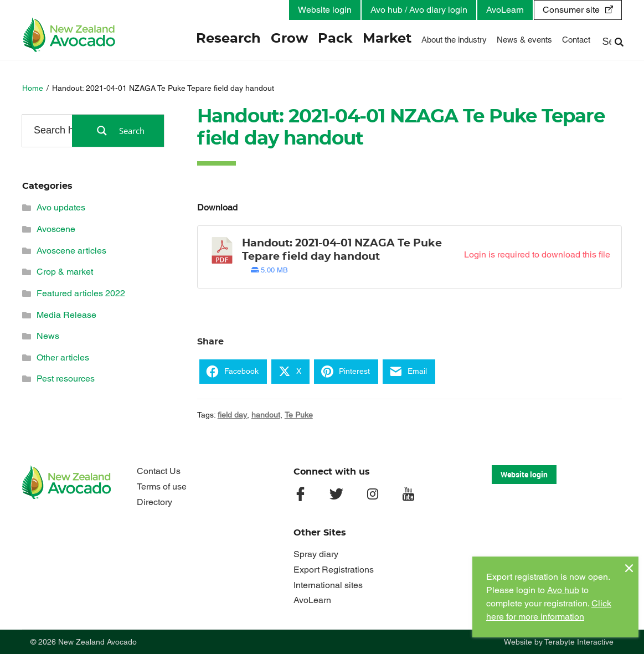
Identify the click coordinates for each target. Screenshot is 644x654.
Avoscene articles (71, 251)
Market (387, 39)
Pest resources (66, 379)
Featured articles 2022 (81, 293)
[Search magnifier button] (118, 131)
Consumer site (571, 10)
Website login (325, 10)
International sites (328, 585)
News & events (524, 40)
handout (266, 415)
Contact (576, 40)
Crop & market (65, 272)
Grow (289, 39)
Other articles (63, 357)
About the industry (454, 40)
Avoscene (56, 229)
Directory (154, 502)
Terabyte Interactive (579, 642)
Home (33, 88)
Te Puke (299, 415)
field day (232, 415)
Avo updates (61, 207)
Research (228, 39)
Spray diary (316, 554)
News (48, 336)
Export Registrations (334, 570)
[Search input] (61, 130)
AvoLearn (505, 10)
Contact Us (159, 471)
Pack (335, 39)
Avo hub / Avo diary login (419, 10)
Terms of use (162, 486)
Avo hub (563, 590)
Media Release (66, 315)
